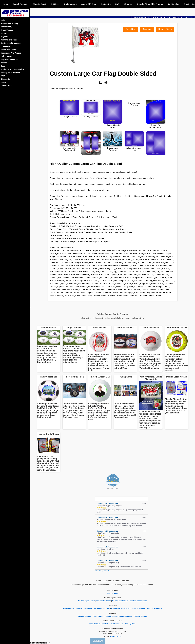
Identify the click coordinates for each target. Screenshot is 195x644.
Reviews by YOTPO (103, 571)
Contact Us (106, 4)
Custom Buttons (85, 616)
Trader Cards (6, 86)
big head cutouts (138, 318)
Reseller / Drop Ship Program (150, 4)
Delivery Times (165, 29)
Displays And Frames (10, 59)
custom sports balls (112, 318)
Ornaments (5, 46)
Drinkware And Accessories (12, 69)
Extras (3, 82)
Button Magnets (126, 616)
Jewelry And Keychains (10, 73)
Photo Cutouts (95, 624)
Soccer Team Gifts (138, 608)
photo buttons (86, 318)
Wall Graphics (6, 56)
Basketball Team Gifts (120, 608)
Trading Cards (70, 4)
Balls (3, 20)
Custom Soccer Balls (139, 601)
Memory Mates (130, 624)
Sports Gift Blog (89, 4)
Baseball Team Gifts (102, 608)
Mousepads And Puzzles (11, 53)
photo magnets (98, 318)
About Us (128, 4)
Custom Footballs (104, 601)
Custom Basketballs (120, 601)
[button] (98, 641)
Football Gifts (69, 608)
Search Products (21, 4)
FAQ (117, 4)
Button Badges (112, 616)
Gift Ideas (55, 4)
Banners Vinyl (6, 27)
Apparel (4, 63)
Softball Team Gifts (154, 608)
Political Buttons (140, 616)
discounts (35, 643)
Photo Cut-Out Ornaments (112, 624)
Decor (3, 66)
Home (6, 4)
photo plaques (125, 318)
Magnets (4, 37)
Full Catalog (174, 4)
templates (45, 643)
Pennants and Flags (9, 40)
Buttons (4, 33)
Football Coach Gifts (84, 608)
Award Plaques (7, 30)
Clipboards (5, 79)
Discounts (147, 29)
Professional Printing (9, 24)
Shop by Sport (39, 4)
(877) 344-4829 (116, 636)
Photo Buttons (99, 616)
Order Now (131, 29)
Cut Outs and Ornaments (11, 43)
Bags (3, 76)
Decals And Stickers (9, 50)
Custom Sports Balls (87, 601)
